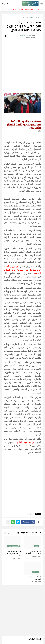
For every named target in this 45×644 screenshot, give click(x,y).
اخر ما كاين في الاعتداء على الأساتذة (33, 552)
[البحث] (3, 4)
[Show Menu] (42, 4)
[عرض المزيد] (8, 522)
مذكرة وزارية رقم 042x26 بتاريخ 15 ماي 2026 (13, 553)
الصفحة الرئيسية (36, 18)
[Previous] (6, 9)
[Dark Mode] (8, 4)
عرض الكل (8, 533)
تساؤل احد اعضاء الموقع (34, 578)
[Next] (3, 9)
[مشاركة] (6, 36)
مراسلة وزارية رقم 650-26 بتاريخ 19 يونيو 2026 (25, 9)
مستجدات (25, 18)
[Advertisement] (22, 65)
